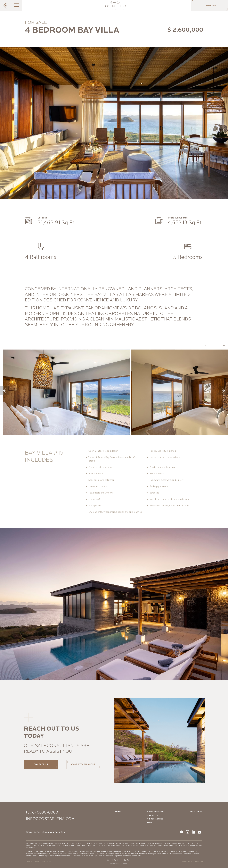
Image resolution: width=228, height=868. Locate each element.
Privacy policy (46, 862)
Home (118, 812)
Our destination (155, 812)
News (149, 822)
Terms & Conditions (33, 862)
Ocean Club (152, 815)
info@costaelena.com (50, 819)
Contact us (41, 764)
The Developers (155, 819)
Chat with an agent (83, 764)
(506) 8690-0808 (42, 812)
